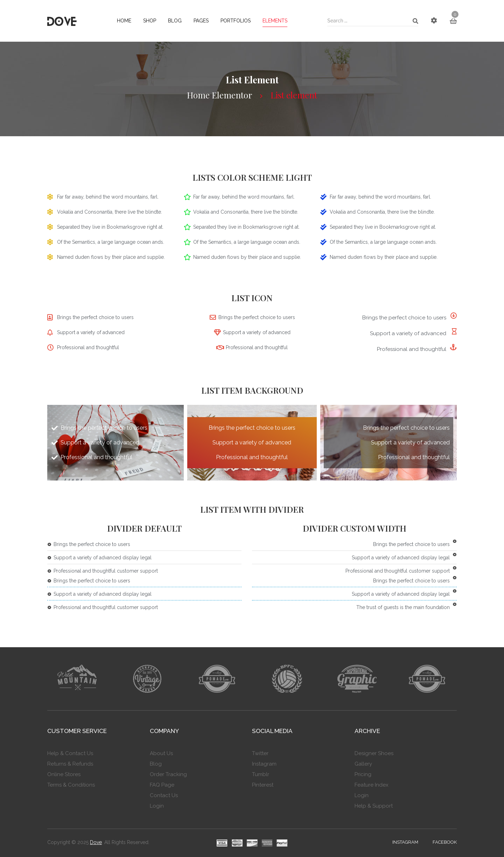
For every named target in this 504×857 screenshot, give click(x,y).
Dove (96, 842)
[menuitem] (124, 21)
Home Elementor (219, 95)
